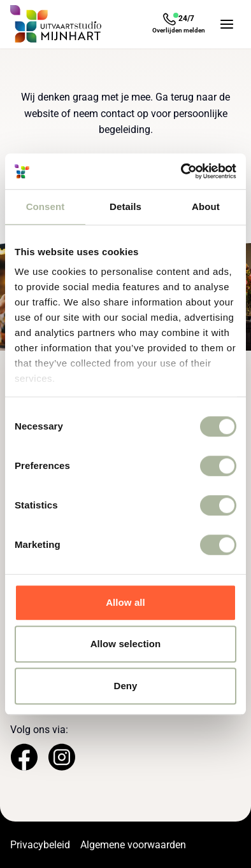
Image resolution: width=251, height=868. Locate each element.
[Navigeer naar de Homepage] (56, 24)
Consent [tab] (46, 206)
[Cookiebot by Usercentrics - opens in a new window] (181, 171)
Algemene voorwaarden (133, 845)
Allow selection (126, 644)
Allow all (125, 602)
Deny (125, 686)
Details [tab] (125, 206)
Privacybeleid (40, 845)
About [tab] (206, 206)
